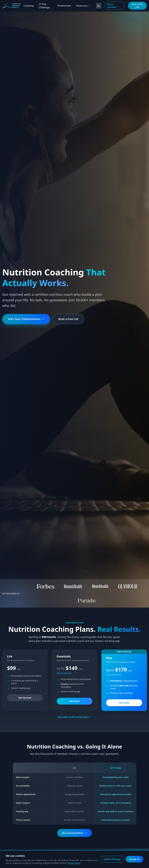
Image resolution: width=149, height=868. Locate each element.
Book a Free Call (137, 6)
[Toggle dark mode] (99, 6)
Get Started (25, 698)
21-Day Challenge (44, 6)
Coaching (28, 6)
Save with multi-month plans (75, 717)
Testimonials (64, 6)
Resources (83, 6)
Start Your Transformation (26, 319)
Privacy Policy (74, 863)
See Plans (74, 701)
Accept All (135, 859)
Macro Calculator (112, 6)
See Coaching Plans (74, 833)
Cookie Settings (112, 859)
